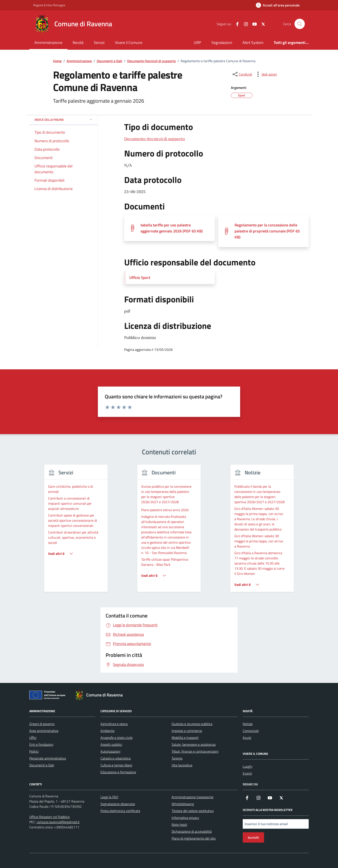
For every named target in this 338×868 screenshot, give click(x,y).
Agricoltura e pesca (114, 724)
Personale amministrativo (48, 758)
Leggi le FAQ (109, 797)
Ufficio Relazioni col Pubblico (49, 817)
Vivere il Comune (129, 43)
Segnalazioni (222, 43)
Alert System (253, 43)
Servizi (99, 43)
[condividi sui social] (242, 74)
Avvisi (247, 738)
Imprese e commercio (187, 731)
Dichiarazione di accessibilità (192, 831)
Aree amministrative (44, 731)
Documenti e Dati (42, 765)
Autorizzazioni (110, 751)
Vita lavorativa (182, 765)
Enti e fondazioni (41, 744)
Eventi (247, 773)
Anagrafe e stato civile (117, 738)
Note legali (179, 825)
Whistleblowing (183, 804)
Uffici (33, 738)
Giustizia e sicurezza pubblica (192, 724)
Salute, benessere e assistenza (194, 744)
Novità (78, 43)
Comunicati (251, 731)
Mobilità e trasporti (185, 738)
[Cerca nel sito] (300, 24)
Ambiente (107, 731)
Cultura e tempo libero (116, 765)
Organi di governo (42, 724)
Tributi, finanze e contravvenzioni (195, 751)
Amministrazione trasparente (192, 797)
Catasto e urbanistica (116, 758)
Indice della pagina (63, 120)
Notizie (248, 724)
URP (197, 43)
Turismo (177, 758)
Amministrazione (48, 43)
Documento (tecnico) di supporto (155, 139)
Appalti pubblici (111, 744)
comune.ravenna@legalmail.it (58, 822)
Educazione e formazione (118, 772)
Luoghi (247, 766)
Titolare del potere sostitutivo (193, 811)
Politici (34, 751)
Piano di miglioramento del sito (194, 838)
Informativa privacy (185, 818)
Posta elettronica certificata (120, 811)
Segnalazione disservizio (118, 804)
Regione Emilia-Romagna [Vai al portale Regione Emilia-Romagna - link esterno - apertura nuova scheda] (49, 5)
